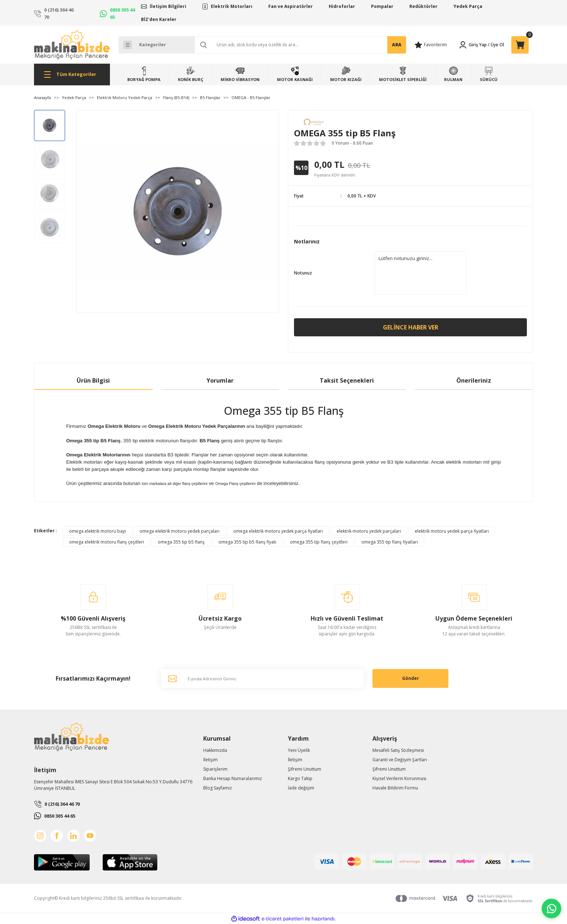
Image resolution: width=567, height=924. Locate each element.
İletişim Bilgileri (168, 6)
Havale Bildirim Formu (395, 788)
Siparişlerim (215, 769)
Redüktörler (423, 6)
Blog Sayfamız (218, 788)
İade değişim (301, 788)
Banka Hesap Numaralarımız (233, 778)
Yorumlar (220, 380)
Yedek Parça (468, 6)
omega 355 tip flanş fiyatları (390, 542)
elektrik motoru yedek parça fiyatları (452, 531)
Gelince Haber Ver (411, 327)
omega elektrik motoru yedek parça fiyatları (278, 531)
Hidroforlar (342, 6)
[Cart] (520, 45)
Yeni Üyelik (299, 750)
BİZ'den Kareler (159, 19)
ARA (397, 45)
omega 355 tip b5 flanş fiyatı (247, 542)
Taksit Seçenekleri (347, 380)
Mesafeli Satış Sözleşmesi (398, 750)
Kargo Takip (300, 778)
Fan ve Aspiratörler (291, 6)
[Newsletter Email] (262, 678)
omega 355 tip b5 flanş (181, 542)
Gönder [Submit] (411, 678)
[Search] (300, 45)
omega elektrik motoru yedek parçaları (180, 531)
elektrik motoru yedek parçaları (369, 531)
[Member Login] (473, 45)
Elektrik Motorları (232, 6)
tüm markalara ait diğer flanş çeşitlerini (175, 484)
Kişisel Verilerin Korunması (399, 778)
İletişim (210, 760)
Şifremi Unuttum (304, 769)
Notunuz (303, 273)
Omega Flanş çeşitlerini (235, 484)
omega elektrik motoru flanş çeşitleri (106, 542)
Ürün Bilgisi (93, 380)
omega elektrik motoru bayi (97, 531)
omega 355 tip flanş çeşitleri (319, 542)
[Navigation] (72, 74)
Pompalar (382, 6)
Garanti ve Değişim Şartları (400, 760)
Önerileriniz (474, 380)
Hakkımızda (215, 750)
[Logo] (72, 45)
